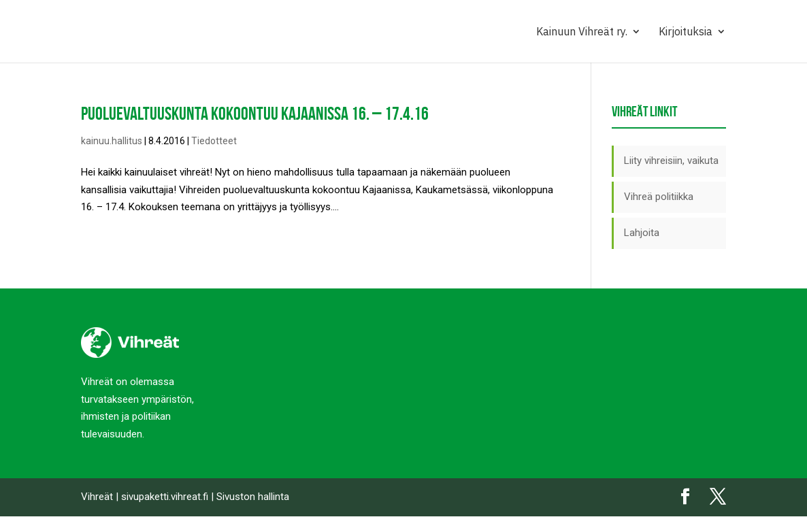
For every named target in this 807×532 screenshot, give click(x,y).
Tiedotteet (214, 141)
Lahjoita (642, 233)
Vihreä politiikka (659, 197)
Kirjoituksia (686, 32)
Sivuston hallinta (253, 497)
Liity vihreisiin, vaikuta (671, 161)
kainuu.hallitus (112, 141)
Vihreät (97, 497)
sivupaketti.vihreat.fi (165, 497)
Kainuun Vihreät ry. (582, 32)
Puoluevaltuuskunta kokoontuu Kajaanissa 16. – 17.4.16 (255, 113)
